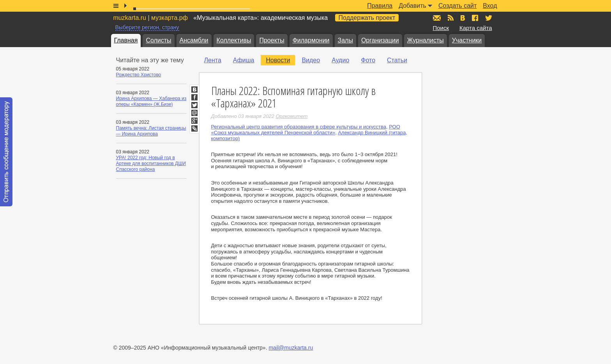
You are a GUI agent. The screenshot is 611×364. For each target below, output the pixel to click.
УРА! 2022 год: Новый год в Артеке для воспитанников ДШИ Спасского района (151, 164)
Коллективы (234, 40)
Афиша (244, 60)
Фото (368, 60)
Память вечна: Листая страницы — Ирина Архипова (151, 131)
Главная (126, 40)
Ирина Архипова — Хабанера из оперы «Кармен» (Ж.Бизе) (151, 101)
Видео (311, 60)
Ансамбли (194, 40)
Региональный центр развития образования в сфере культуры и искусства (299, 127)
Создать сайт (457, 6)
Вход (490, 6)
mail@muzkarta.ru (291, 348)
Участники (467, 40)
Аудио (340, 60)
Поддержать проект (367, 18)
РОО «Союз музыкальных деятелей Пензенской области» (306, 130)
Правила (380, 6)
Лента (213, 60)
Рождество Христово (139, 75)
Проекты (272, 40)
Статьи (397, 60)
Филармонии (311, 40)
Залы (345, 40)
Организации (380, 40)
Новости (278, 60)
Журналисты (426, 40)
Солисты (158, 40)
